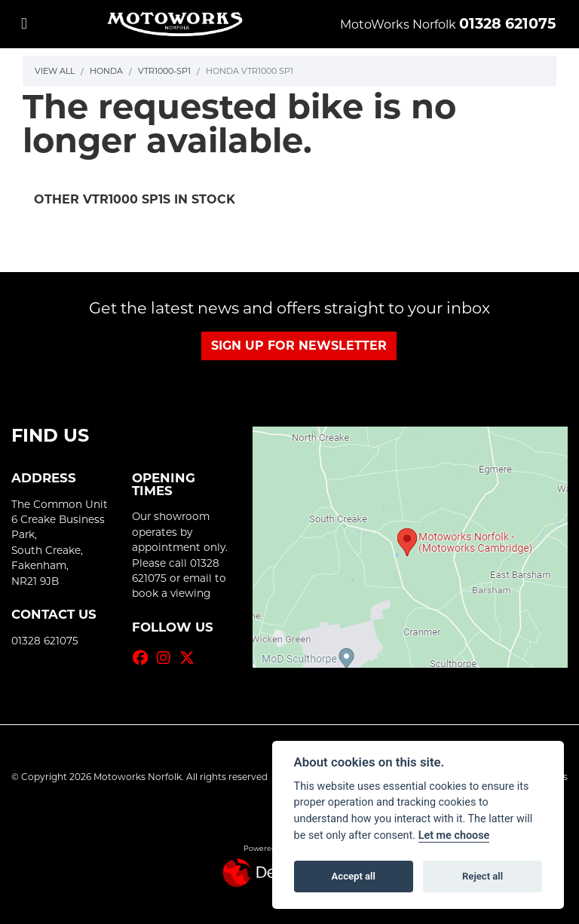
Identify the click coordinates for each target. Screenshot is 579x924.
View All (55, 71)
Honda (106, 71)
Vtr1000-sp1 (164, 71)
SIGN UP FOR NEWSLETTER (299, 346)
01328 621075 (507, 23)
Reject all (482, 876)
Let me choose (454, 835)
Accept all (354, 876)
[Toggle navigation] (24, 24)
